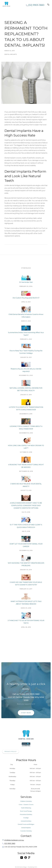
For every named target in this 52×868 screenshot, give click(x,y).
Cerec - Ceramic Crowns (26, 805)
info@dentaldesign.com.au (14, 840)
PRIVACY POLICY (11, 752)
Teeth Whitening (26, 808)
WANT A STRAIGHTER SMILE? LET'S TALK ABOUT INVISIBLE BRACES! (26, 603)
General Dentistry (26, 821)
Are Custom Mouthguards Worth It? (26, 298)
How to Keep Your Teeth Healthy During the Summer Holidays (26, 352)
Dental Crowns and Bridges (26, 825)
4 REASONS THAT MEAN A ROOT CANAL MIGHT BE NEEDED (26, 466)
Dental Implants (26, 828)
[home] (10, 4)
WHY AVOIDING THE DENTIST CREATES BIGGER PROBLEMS (26, 564)
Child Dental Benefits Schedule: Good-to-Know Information (26, 316)
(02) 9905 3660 (10, 844)
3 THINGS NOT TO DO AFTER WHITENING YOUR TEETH (26, 622)
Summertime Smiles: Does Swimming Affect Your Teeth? (26, 334)
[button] (48, 5)
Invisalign (26, 818)
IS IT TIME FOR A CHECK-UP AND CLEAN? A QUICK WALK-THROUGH (26, 526)
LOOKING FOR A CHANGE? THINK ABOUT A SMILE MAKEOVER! (26, 428)
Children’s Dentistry (26, 802)
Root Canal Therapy (26, 811)
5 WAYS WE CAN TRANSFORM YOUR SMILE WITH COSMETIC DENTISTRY (26, 584)
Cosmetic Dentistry (26, 831)
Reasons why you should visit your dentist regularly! (26, 370)
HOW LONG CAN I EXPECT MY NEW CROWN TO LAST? (26, 447)
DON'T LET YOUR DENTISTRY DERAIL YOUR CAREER (26, 545)
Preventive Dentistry (26, 815)
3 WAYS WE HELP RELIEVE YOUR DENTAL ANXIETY (26, 485)
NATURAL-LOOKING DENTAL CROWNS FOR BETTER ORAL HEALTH (26, 389)
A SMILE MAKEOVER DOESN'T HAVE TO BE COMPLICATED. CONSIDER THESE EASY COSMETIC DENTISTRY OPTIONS (26, 506)
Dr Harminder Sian (26, 282)
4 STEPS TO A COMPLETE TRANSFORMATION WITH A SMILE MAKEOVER (26, 408)
